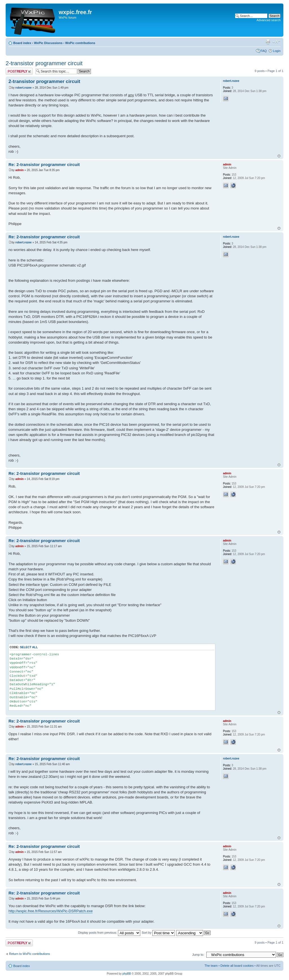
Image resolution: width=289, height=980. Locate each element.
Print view (268, 42)
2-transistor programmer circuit (44, 63)
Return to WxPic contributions (29, 954)
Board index (22, 43)
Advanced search (269, 20)
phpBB (127, 974)
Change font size (276, 42)
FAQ (264, 51)
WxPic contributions (80, 43)
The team (211, 966)
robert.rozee (23, 88)
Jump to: (198, 955)
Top (279, 156)
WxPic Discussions (48, 43)
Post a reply (19, 71)
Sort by (158, 933)
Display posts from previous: (109, 933)
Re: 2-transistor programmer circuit (44, 164)
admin (19, 170)
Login (277, 51)
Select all (29, 647)
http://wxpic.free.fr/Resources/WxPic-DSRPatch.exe (51, 911)
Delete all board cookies (237, 966)
